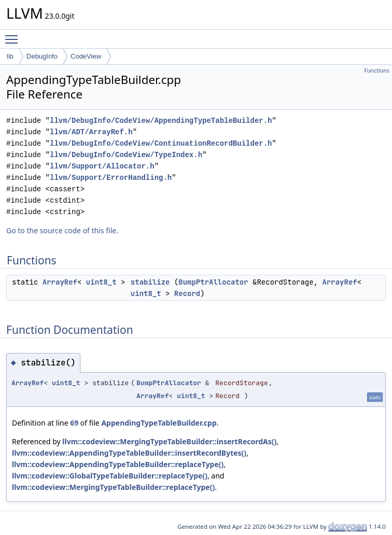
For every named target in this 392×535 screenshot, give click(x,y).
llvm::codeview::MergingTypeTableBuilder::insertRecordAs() (169, 441)
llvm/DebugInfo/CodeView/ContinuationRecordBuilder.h (161, 143)
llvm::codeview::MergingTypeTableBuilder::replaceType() (113, 487)
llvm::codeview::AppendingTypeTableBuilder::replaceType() (118, 464)
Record (187, 293)
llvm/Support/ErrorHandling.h (111, 178)
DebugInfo (42, 56)
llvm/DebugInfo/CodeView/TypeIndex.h (126, 155)
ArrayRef (60, 282)
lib (10, 56)
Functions (377, 71)
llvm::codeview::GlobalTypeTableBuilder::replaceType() (110, 476)
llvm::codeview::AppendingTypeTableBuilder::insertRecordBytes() (129, 453)
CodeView (86, 56)
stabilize (150, 282)
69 (74, 423)
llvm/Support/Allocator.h (102, 166)
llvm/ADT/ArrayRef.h (91, 132)
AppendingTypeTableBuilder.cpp (159, 423)
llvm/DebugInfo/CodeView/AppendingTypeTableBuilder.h (161, 121)
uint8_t (101, 282)
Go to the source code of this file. (62, 230)
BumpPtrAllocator (213, 282)
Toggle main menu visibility (14, 35)
